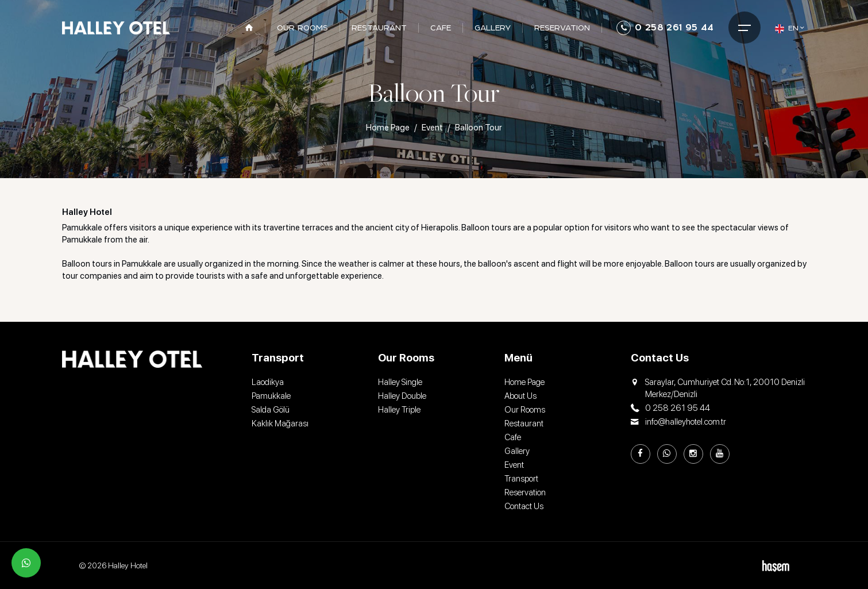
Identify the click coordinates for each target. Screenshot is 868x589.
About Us (520, 396)
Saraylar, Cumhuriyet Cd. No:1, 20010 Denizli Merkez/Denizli (718, 388)
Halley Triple (399, 410)
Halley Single (400, 382)
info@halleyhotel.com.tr (678, 422)
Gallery (517, 451)
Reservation (525, 492)
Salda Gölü (271, 410)
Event (432, 128)
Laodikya (268, 382)
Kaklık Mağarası (280, 424)
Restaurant (524, 424)
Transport (521, 479)
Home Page (388, 128)
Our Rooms (525, 410)
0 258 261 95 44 (665, 28)
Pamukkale (271, 396)
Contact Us (524, 506)
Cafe (513, 437)
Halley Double (402, 396)
